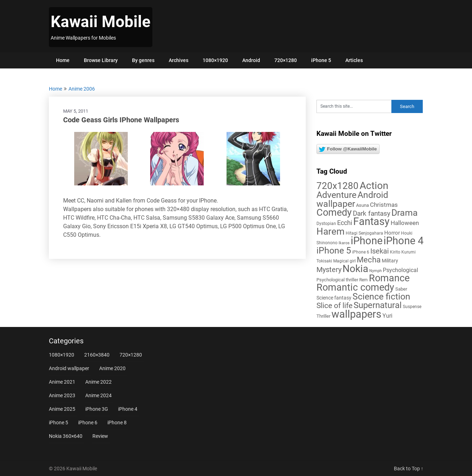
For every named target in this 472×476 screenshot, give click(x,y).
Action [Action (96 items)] (374, 186)
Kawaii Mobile (101, 22)
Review (100, 436)
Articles (354, 60)
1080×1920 (215, 60)
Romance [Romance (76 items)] (389, 278)
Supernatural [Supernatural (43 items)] (378, 305)
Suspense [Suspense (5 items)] (412, 307)
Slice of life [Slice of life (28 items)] (334, 305)
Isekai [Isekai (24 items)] (380, 251)
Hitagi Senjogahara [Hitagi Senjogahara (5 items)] (364, 233)
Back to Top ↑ (409, 469)
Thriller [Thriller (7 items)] (323, 316)
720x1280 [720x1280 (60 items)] (337, 186)
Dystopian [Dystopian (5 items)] (326, 224)
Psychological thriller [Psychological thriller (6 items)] (337, 280)
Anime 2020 (112, 368)
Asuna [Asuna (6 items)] (362, 205)
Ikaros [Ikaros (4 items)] (344, 243)
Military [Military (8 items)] (390, 261)
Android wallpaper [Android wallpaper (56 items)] (352, 199)
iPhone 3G (97, 409)
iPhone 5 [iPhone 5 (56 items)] (334, 250)
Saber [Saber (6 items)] (401, 289)
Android (251, 60)
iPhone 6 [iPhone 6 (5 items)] (361, 252)
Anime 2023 (62, 395)
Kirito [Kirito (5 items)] (395, 252)
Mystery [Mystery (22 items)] (329, 270)
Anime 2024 (98, 395)
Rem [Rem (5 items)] (364, 280)
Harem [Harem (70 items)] (331, 231)
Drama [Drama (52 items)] (405, 213)
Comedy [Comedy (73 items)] (334, 213)
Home (63, 60)
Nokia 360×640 (66, 436)
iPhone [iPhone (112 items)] (367, 241)
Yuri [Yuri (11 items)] (387, 316)
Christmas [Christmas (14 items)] (384, 205)
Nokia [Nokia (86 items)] (355, 269)
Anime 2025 (62, 409)
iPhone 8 (117, 423)
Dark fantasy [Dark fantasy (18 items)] (372, 214)
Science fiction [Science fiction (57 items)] (381, 296)
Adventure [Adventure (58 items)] (336, 195)
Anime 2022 (98, 382)
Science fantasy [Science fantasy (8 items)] (334, 298)
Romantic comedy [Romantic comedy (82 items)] (355, 287)
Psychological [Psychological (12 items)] (400, 270)
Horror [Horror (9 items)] (392, 233)
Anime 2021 (62, 382)
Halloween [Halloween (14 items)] (405, 223)
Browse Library (101, 60)
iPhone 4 (128, 409)
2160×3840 (97, 355)
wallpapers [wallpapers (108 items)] (356, 314)
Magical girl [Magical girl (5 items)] (344, 261)
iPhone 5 (321, 60)
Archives (179, 60)
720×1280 (286, 60)
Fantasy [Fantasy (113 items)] (371, 221)
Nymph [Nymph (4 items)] (375, 271)
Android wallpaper (69, 368)
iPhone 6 (88, 423)
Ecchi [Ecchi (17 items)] (345, 223)
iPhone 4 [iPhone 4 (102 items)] (404, 241)
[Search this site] (354, 106)
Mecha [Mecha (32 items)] (369, 260)
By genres (143, 60)
